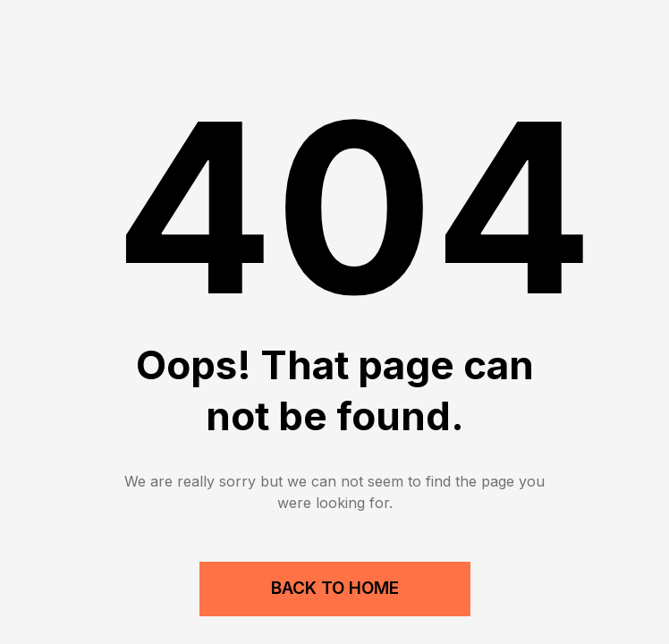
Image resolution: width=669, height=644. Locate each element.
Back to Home (335, 588)
